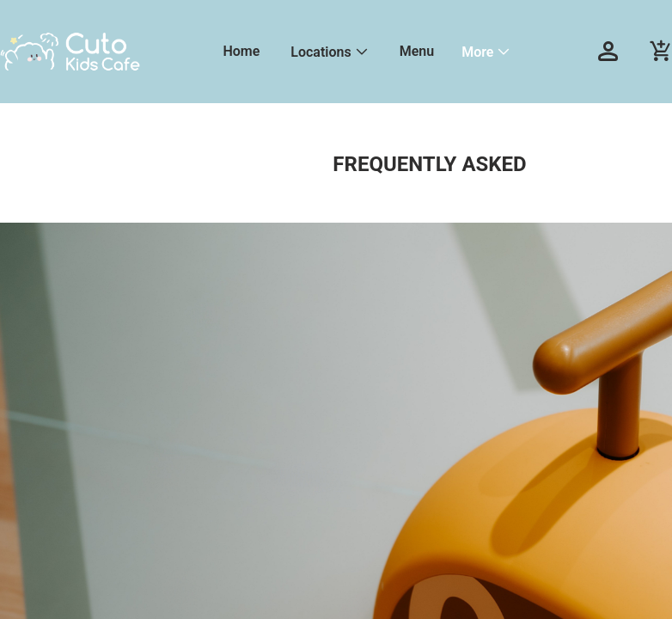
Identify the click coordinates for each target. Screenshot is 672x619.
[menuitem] (241, 52)
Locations (321, 52)
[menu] (388, 52)
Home (241, 51)
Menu (417, 51)
